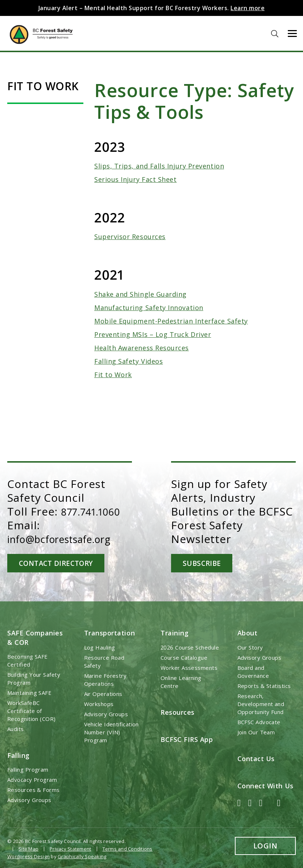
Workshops (99, 704)
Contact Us (256, 758)
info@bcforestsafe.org (68, 539)
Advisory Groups (29, 800)
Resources (178, 712)
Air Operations (103, 693)
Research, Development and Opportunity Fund (261, 704)
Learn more (248, 8)
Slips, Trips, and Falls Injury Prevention (159, 166)
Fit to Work (113, 375)
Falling (18, 755)
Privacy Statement (70, 848)
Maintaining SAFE (29, 692)
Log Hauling (100, 647)
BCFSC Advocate (259, 722)
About (248, 633)
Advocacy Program (32, 779)
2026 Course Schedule (190, 647)
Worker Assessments (189, 667)
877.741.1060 (94, 511)
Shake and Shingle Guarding (140, 294)
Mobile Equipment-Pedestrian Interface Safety (171, 321)
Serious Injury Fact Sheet (136, 179)
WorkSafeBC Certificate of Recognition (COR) (32, 710)
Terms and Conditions (128, 848)
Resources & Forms (34, 789)
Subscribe (220, 563)
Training (175, 633)
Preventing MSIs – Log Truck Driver (153, 334)
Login (265, 845)
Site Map (28, 848)
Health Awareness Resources (142, 348)
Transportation (110, 633)
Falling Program (28, 769)
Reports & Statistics (264, 685)
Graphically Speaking (82, 855)
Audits (16, 729)
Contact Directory (59, 563)
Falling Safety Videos (128, 361)
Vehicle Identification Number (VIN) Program (111, 732)
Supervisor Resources (130, 237)
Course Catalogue (184, 657)
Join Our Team (256, 732)
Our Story (250, 647)
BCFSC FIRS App (187, 739)
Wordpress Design (28, 855)
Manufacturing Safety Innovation (149, 308)
